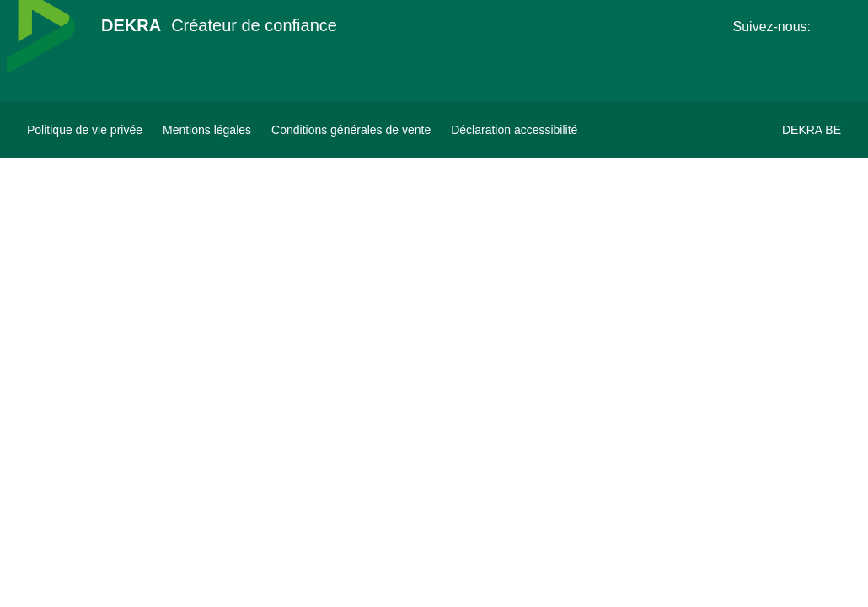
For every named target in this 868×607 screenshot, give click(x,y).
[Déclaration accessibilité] (514, 130)
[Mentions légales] (207, 130)
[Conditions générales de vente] (351, 130)
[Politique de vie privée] (85, 130)
